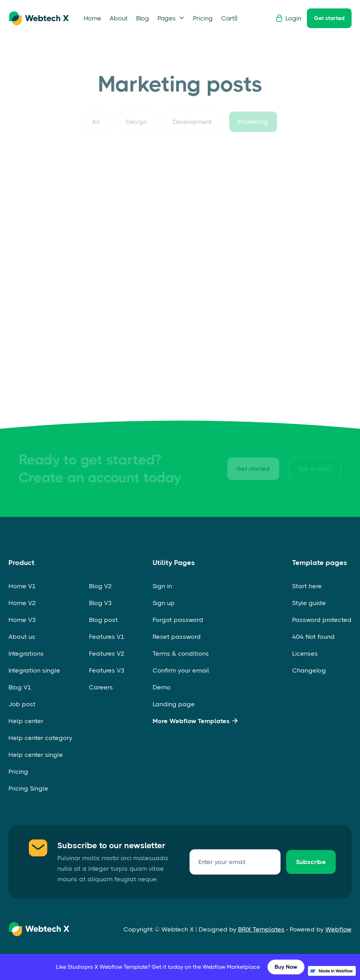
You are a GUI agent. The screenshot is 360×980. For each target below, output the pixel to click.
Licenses (305, 654)
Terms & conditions (181, 654)
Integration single (34, 670)
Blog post (103, 620)
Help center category (40, 738)
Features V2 (107, 654)
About (119, 18)
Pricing (203, 18)
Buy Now (286, 967)
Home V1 (22, 586)
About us (22, 637)
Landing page (174, 704)
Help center (26, 721)
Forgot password (178, 620)
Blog (143, 18)
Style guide (309, 603)
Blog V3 (100, 603)
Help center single (36, 755)
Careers (101, 687)
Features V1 (107, 637)
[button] (171, 18)
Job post (22, 704)
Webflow (338, 929)
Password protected (322, 620)
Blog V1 (20, 687)
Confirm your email (181, 670)
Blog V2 (100, 586)
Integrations (26, 654)
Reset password (177, 637)
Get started (329, 18)
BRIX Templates (261, 929)
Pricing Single (28, 788)
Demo (162, 687)
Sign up (164, 603)
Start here (307, 586)
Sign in (162, 586)
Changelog (309, 670)
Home (92, 18)
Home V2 (22, 603)
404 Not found (313, 637)
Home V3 (22, 620)
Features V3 (107, 670)
